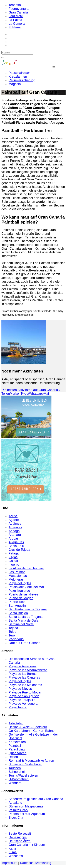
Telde (12, 632)
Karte (12, 848)
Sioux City (16, 818)
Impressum (9, 863)
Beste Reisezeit (20, 834)
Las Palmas (17, 572)
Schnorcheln (18, 772)
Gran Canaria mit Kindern (27, 845)
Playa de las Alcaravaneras (28, 670)
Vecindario (16, 639)
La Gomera (17, 24)
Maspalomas (18, 576)
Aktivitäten (16, 723)
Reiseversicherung (22, 80)
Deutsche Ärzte (20, 841)
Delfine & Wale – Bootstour (28, 727)
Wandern (15, 783)
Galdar (13, 561)
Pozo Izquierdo (19, 591)
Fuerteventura (19, 9)
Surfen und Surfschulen (25, 764)
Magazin (15, 84)
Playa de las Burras (23, 674)
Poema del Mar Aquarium (27, 814)
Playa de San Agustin (24, 696)
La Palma (15, 20)
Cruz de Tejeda (19, 550)
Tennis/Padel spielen (23, 776)
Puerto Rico (17, 602)
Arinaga (14, 531)
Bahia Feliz (17, 546)
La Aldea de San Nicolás (26, 568)
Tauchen (15, 768)
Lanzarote (16, 16)
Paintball (15, 746)
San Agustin (17, 606)
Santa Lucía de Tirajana (26, 617)
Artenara (15, 535)
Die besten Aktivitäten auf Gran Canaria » (31, 390)
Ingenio (14, 565)
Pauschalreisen (20, 73)
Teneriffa (15, 5)
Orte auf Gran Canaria (24, 643)
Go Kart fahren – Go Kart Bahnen (32, 731)
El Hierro (15, 27)
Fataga (14, 553)
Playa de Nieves (20, 689)
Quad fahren (18, 753)
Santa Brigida (18, 613)
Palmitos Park (18, 810)
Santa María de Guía (23, 621)
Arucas (14, 538)
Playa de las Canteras (24, 677)
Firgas (13, 557)
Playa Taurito (18, 707)
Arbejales (15, 527)
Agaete (14, 520)
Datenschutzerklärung (36, 863)
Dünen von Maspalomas (26, 806)
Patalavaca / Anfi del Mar (26, 587)
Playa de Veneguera (23, 704)
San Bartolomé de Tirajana (28, 609)
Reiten (13, 757)
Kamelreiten (17, 742)
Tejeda (13, 628)
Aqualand (15, 803)
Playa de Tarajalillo (22, 700)
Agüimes (15, 524)
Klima (13, 852)
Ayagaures (16, 542)
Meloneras (16, 579)
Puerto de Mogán (21, 598)
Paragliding (17, 749)
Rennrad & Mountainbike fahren (31, 761)
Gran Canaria (18, 12)
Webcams (16, 856)
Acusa (13, 516)
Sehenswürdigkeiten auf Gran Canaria (36, 799)
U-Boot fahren (19, 779)
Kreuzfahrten (18, 77)
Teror (12, 635)
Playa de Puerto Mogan (25, 692)
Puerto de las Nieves (23, 594)
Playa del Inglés (20, 583)
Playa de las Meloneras (25, 685)
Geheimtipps (18, 837)
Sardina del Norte (21, 624)
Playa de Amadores (23, 666)
